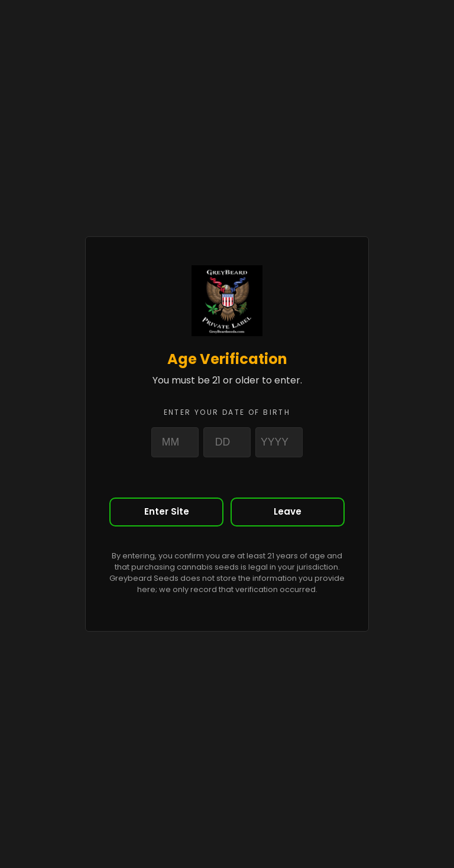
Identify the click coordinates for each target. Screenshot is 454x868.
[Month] (175, 442)
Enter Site (167, 511)
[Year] (279, 442)
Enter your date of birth (227, 412)
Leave (288, 511)
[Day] (227, 442)
